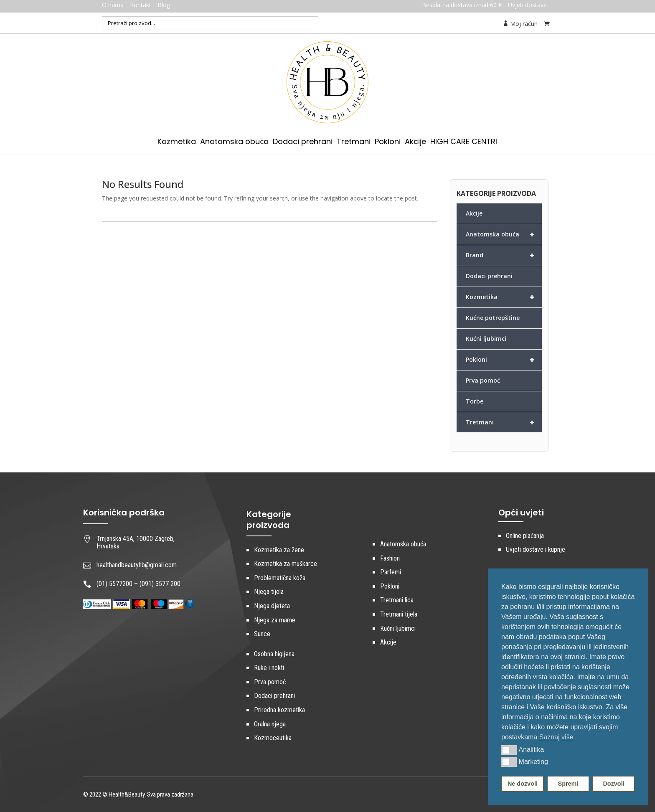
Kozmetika (177, 143)
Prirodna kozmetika (279, 710)
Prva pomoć (483, 380)
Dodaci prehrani (303, 143)
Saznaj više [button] (556, 737)
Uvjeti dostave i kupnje (536, 549)
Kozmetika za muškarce (286, 564)
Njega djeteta (272, 606)
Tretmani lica (397, 600)
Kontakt (141, 5)
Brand (504, 255)
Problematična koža (280, 578)
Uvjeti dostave (527, 5)
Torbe (475, 401)
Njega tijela (269, 592)
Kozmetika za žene (279, 550)
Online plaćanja (525, 536)
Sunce (262, 634)
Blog (164, 5)
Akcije (415, 143)
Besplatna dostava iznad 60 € (462, 5)
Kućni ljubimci (486, 339)
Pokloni (388, 143)
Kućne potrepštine (493, 318)
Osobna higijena (274, 654)
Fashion (390, 558)
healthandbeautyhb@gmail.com (137, 565)
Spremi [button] (568, 784)
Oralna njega (270, 724)
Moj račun (520, 24)
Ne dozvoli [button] (523, 784)
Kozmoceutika (273, 738)
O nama (113, 5)
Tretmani (354, 143)
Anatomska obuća (234, 143)
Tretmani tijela (399, 614)
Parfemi (391, 572)
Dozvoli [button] (613, 784)
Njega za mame (275, 620)
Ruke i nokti (269, 668)
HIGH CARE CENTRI (464, 143)
